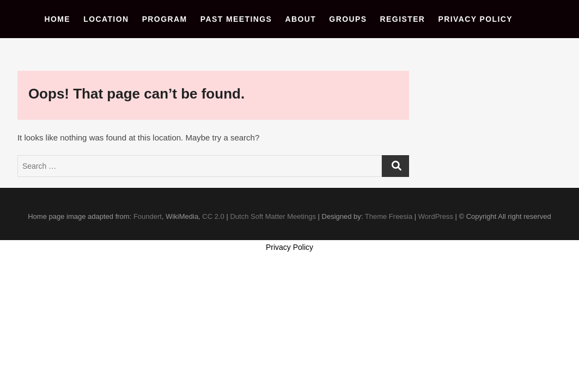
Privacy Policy (476, 19)
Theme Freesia (389, 216)
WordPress (436, 216)
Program (165, 19)
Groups (348, 19)
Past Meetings (236, 19)
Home (57, 19)
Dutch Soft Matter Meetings (273, 216)
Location (106, 19)
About (300, 19)
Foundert (148, 216)
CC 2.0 (213, 216)
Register (403, 19)
